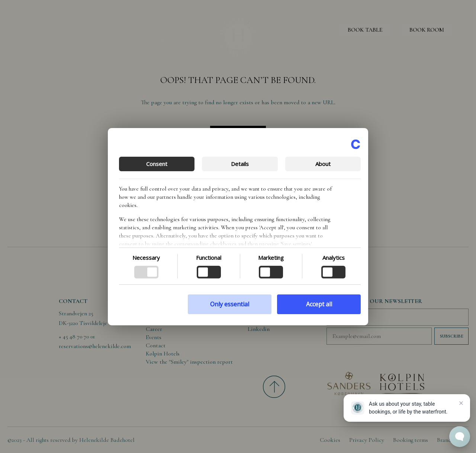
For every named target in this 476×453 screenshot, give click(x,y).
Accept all (319, 304)
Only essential (230, 304)
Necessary (146, 258)
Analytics (334, 258)
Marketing (271, 258)
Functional (209, 258)
